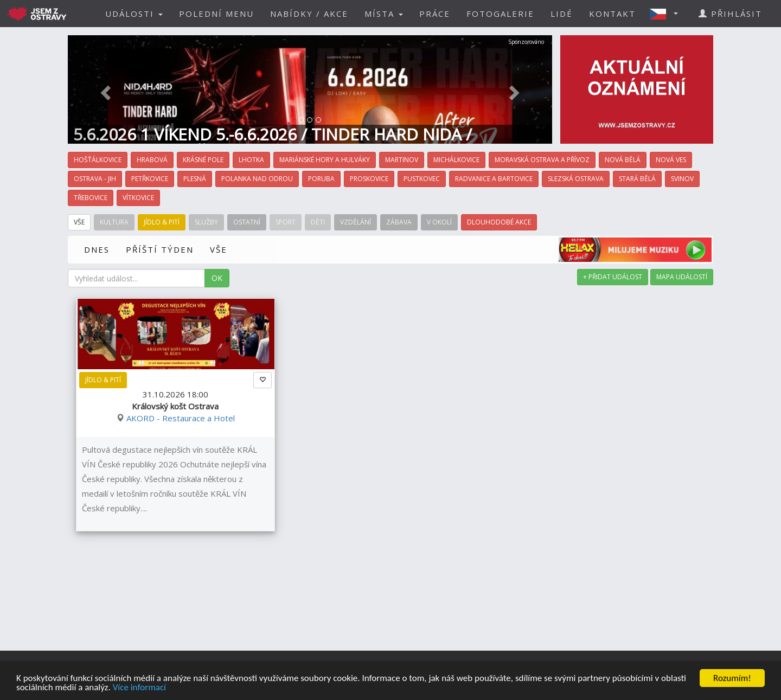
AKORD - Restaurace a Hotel (181, 418)
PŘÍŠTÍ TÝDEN (160, 249)
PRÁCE (435, 14)
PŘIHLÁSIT (730, 14)
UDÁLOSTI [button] (134, 14)
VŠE (219, 249)
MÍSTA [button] (384, 14)
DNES (97, 249)
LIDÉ (562, 14)
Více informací (139, 688)
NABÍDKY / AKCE (309, 14)
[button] (667, 14)
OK (217, 278)
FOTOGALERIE (500, 14)
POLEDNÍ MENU (216, 14)
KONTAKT (612, 14)
